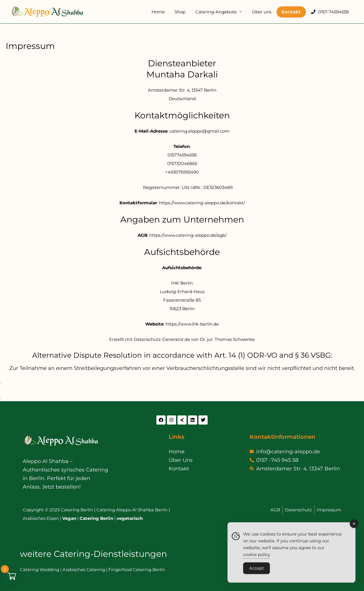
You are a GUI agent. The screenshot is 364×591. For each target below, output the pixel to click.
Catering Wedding (40, 570)
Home (166, 12)
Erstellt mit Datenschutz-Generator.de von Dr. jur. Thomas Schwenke (182, 339)
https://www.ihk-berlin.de (192, 324)
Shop (186, 12)
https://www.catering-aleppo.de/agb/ (188, 235)
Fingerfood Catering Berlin (137, 570)
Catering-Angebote (221, 12)
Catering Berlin (96, 518)
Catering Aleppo (114, 510)
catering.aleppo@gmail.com (199, 131)
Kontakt (293, 12)
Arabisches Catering (84, 570)
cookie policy (257, 557)
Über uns (265, 12)
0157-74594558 (334, 12)
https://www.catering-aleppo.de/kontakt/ (202, 203)
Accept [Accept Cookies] (257, 570)
